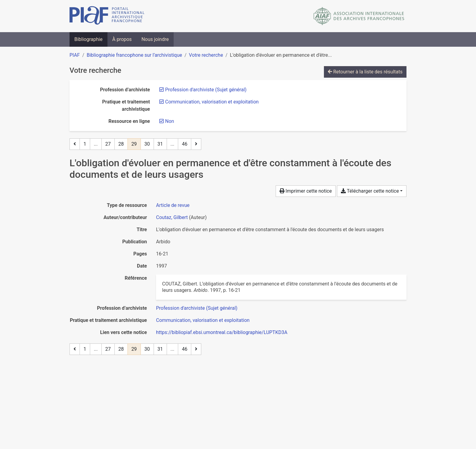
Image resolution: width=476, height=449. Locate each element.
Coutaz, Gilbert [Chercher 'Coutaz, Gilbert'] (172, 217)
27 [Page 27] (108, 144)
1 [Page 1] (85, 144)
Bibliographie (88, 39)
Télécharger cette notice (370, 191)
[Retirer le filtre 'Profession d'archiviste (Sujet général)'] (206, 90)
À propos (122, 39)
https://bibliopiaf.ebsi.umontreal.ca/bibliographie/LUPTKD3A (222, 332)
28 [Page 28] (121, 144)
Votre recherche (206, 55)
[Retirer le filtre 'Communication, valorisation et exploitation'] (212, 102)
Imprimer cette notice (306, 191)
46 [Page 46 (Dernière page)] (185, 144)
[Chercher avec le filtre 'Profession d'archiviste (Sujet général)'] (197, 308)
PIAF (75, 55)
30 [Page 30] (147, 144)
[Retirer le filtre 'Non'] (170, 121)
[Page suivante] (196, 144)
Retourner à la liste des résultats (365, 72)
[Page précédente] (75, 144)
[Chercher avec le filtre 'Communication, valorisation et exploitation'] (203, 320)
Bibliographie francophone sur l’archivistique (134, 55)
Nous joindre (155, 39)
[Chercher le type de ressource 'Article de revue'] (173, 205)
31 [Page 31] (160, 144)
